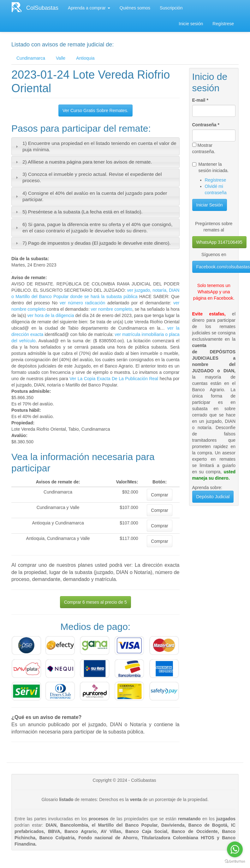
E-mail (200, 100)
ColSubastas (42, 8)
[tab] (95, 146)
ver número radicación (82, 303)
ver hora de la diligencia (51, 315)
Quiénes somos (135, 8)
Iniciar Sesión (210, 205)
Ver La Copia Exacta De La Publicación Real (114, 379)
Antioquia (85, 58)
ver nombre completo (111, 309)
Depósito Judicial (213, 497)
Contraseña (206, 125)
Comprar (159, 495)
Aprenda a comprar (89, 8)
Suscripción (171, 8)
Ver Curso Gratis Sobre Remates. (95, 111)
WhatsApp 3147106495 (219, 242)
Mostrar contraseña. (204, 148)
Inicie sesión (191, 24)
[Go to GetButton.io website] (235, 862)
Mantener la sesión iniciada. (211, 167)
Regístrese (223, 24)
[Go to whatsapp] (235, 849)
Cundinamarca (31, 58)
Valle (61, 58)
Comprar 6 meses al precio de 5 (95, 602)
